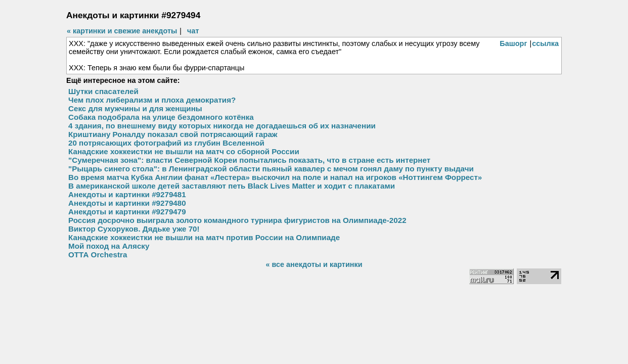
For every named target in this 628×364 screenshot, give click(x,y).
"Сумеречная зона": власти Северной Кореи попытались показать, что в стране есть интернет (249, 160)
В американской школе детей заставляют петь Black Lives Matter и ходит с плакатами (232, 186)
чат (193, 31)
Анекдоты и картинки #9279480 (127, 203)
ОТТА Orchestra (98, 255)
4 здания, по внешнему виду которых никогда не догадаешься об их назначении (222, 126)
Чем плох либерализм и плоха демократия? (152, 100)
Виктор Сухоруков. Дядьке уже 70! (134, 229)
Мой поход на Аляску (109, 246)
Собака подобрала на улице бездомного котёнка (161, 117)
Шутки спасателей (103, 91)
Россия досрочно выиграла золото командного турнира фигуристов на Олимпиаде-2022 (237, 220)
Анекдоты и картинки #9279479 (127, 212)
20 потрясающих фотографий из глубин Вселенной (166, 143)
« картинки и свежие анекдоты (122, 31)
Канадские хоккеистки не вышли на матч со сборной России (184, 151)
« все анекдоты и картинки (314, 264)
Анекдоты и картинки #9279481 (127, 194)
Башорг (513, 43)
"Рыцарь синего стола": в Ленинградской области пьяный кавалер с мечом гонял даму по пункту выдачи (271, 169)
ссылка (545, 43)
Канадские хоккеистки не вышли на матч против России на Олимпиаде (204, 237)
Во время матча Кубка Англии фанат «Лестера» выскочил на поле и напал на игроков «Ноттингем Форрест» (275, 177)
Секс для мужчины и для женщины (135, 108)
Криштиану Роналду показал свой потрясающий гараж (173, 134)
